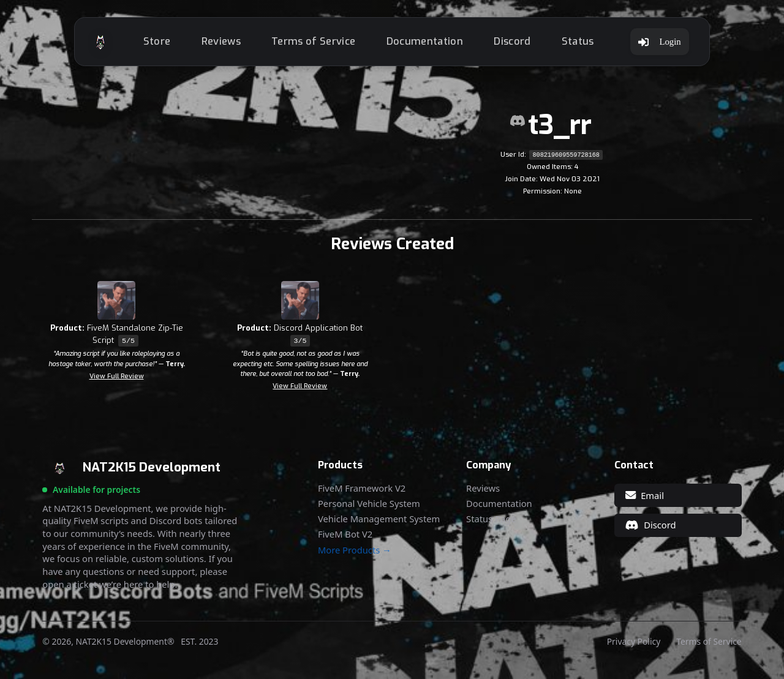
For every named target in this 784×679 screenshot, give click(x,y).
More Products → (355, 550)
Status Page (491, 519)
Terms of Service (313, 41)
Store (157, 41)
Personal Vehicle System (369, 504)
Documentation (425, 41)
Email (645, 495)
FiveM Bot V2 (345, 534)
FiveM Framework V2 (362, 488)
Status (578, 41)
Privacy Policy (634, 642)
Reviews (221, 41)
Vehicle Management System (379, 519)
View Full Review (117, 376)
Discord (512, 41)
